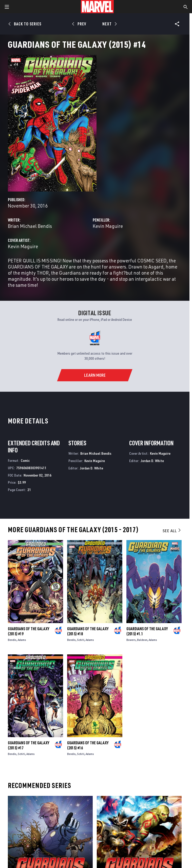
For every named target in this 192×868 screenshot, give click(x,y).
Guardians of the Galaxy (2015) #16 (88, 745)
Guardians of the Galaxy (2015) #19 (28, 631)
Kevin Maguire (108, 226)
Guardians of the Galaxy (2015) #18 (88, 631)
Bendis (12, 640)
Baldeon (142, 640)
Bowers (131, 640)
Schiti (81, 640)
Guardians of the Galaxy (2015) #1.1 (147, 631)
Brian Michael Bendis (30, 226)
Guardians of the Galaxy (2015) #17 (28, 745)
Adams (22, 640)
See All (172, 531)
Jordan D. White (91, 468)
